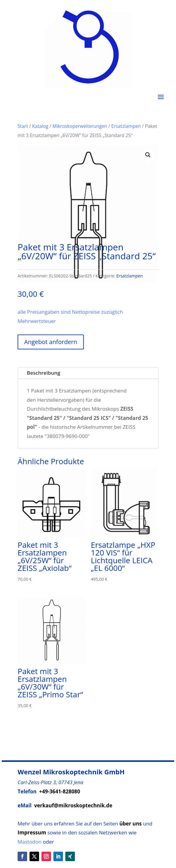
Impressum (32, 832)
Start (23, 126)
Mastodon (30, 842)
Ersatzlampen (126, 126)
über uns (131, 824)
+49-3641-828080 (60, 791)
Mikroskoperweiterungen (80, 126)
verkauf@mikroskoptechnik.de (73, 805)
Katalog (40, 126)
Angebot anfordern (51, 342)
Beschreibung (44, 373)
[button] (148, 155)
